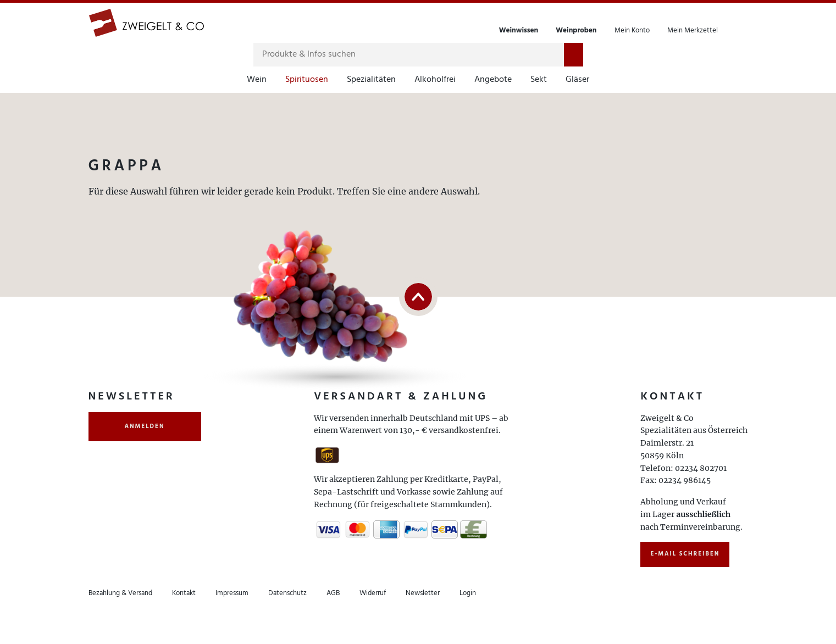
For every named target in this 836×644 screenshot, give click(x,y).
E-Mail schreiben (685, 554)
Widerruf (373, 593)
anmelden (145, 426)
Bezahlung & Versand (120, 593)
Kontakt (184, 593)
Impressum (232, 593)
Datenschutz (287, 593)
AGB (333, 593)
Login (468, 593)
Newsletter (423, 593)
